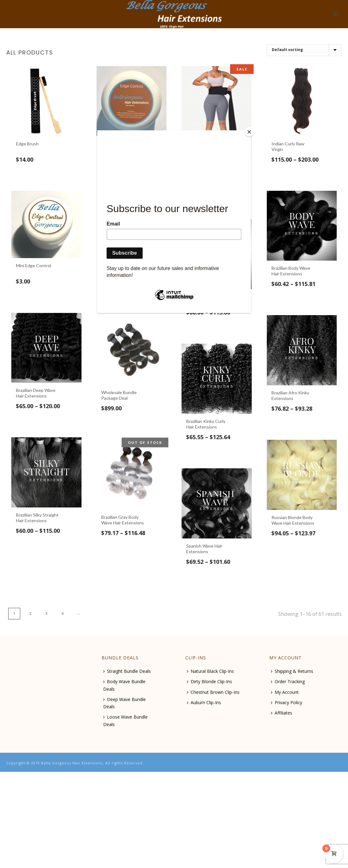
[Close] (249, 132)
